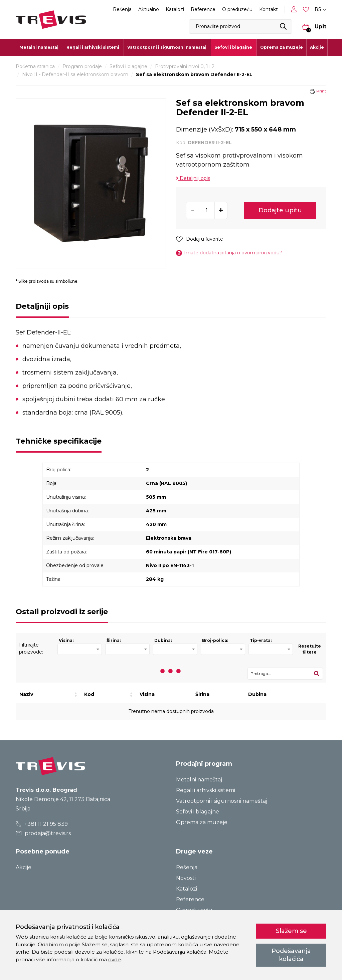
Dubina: (163, 640)
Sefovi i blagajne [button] (233, 47)
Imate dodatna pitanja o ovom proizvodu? (229, 253)
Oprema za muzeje (282, 47)
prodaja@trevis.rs (43, 833)
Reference (203, 9)
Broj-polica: (215, 640)
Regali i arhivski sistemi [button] (93, 47)
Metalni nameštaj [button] (39, 47)
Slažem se (291, 931)
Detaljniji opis (193, 178)
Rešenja (122, 9)
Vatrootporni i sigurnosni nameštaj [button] (167, 47)
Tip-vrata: (261, 640)
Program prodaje (82, 66)
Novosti (186, 878)
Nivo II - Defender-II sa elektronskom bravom (75, 74)
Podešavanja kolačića (291, 955)
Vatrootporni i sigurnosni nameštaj (222, 801)
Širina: (114, 640)
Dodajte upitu (280, 210)
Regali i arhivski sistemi (206, 790)
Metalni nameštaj (199, 780)
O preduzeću (237, 9)
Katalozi (175, 9)
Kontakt (269, 9)
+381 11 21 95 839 (42, 824)
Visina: (66, 640)
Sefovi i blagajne (128, 66)
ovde (115, 959)
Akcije (317, 47)
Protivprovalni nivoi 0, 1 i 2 (185, 66)
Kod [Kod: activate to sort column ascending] (89, 694)
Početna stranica (35, 66)
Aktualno (149, 9)
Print (321, 91)
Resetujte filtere (310, 649)
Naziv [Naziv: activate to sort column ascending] (26, 694)
